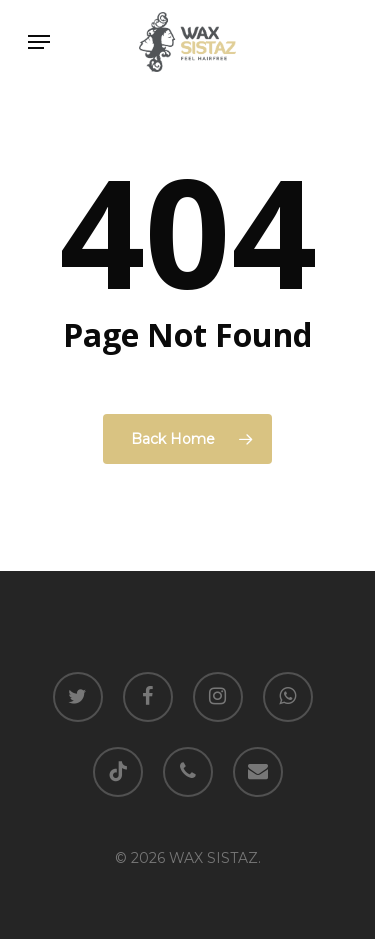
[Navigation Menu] (39, 42)
